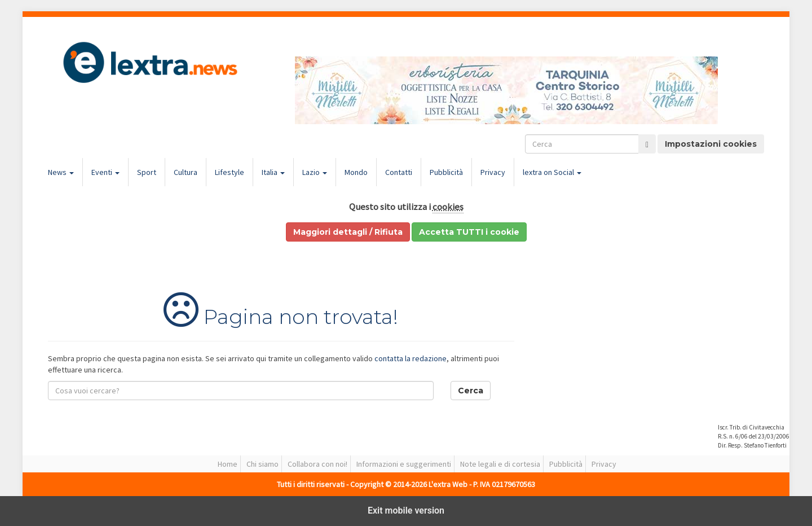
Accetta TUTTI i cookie (469, 232)
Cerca (471, 391)
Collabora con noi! (317, 464)
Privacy (493, 172)
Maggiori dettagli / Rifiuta (348, 232)
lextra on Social (552, 172)
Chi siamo (262, 464)
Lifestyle (230, 172)
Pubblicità (446, 172)
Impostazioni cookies (711, 144)
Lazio (315, 172)
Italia (273, 172)
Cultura (186, 172)
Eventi (105, 172)
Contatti (399, 172)
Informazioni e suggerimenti (404, 464)
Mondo (356, 172)
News (61, 172)
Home (228, 464)
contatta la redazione (411, 358)
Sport (147, 172)
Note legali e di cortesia (500, 464)
